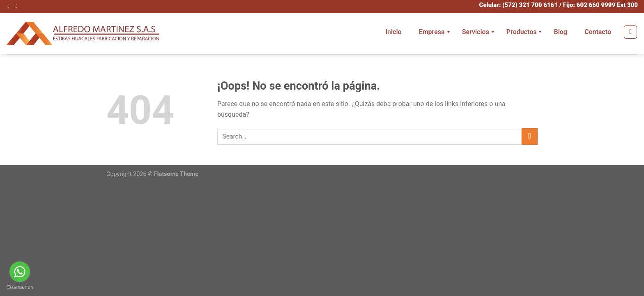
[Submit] (530, 136)
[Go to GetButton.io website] (20, 288)
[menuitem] (393, 32)
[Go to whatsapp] (20, 272)
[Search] (630, 32)
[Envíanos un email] (18, 6)
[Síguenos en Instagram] (10, 6)
